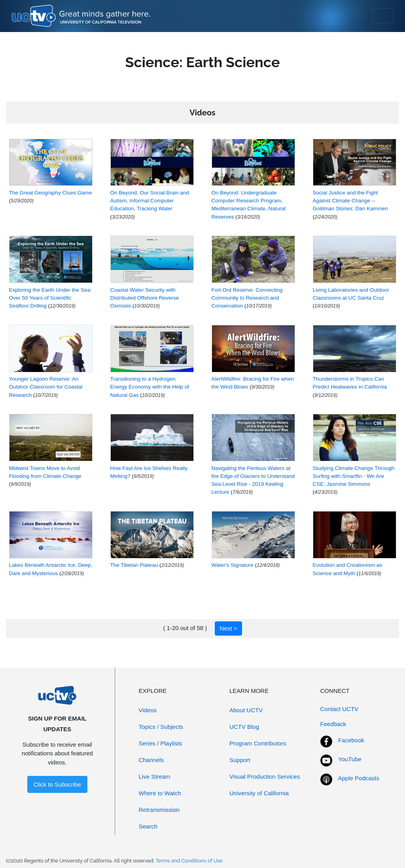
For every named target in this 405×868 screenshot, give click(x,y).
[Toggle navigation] (383, 16)
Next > (229, 628)
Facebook (351, 740)
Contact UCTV (340, 709)
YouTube (350, 759)
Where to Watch (160, 793)
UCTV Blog (244, 727)
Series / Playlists (161, 743)
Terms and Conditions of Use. (189, 861)
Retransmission (159, 810)
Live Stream (155, 776)
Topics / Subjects (161, 727)
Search (148, 826)
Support (240, 760)
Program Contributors (258, 743)
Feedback (333, 724)
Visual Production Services (265, 776)
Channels (151, 760)
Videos (148, 710)
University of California (259, 793)
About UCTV (246, 710)
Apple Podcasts (359, 778)
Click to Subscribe (57, 784)
